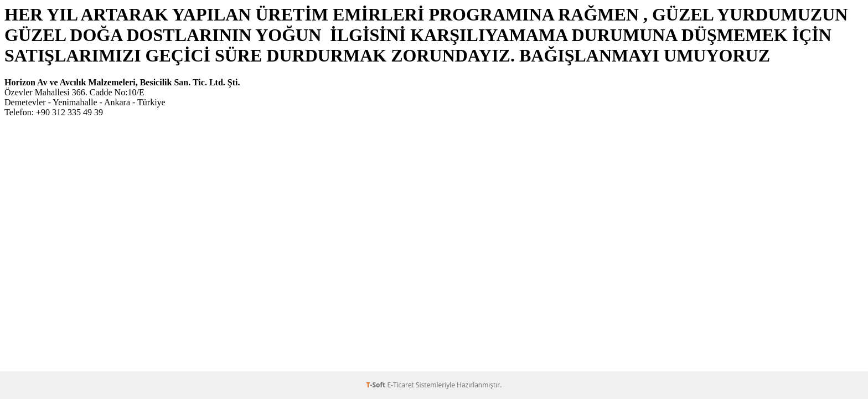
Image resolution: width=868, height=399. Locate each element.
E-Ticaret (401, 385)
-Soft (377, 385)
